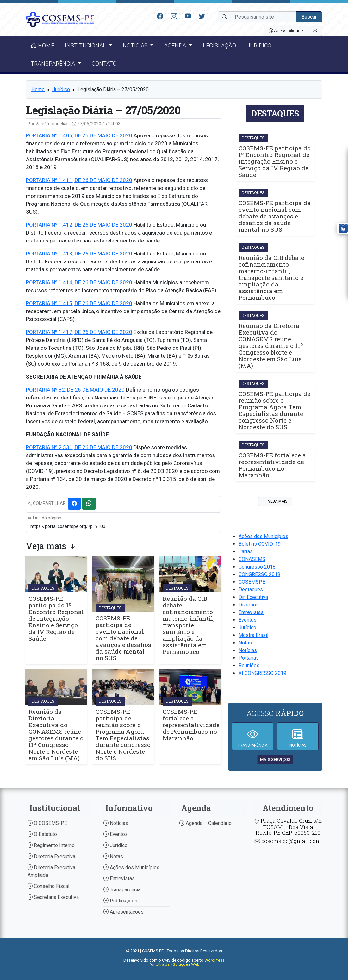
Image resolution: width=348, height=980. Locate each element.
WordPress (214, 960)
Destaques (251, 590)
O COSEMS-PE (47, 823)
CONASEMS (252, 559)
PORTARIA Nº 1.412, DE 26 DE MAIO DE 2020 (79, 225)
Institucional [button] (86, 45)
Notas (245, 643)
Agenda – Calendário (205, 823)
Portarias (249, 658)
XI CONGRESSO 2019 (262, 673)
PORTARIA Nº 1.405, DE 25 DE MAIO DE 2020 (79, 135)
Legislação (219, 45)
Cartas (246, 552)
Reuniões (249, 666)
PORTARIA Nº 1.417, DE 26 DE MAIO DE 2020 (79, 332)
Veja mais (275, 501)
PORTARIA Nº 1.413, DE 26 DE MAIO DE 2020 (79, 254)
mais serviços (275, 760)
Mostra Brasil (253, 635)
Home (42, 45)
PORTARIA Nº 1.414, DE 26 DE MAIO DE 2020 (79, 282)
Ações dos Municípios (263, 536)
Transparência (122, 890)
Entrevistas (251, 612)
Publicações (120, 901)
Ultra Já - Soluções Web (178, 964)
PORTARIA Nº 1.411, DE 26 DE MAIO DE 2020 (79, 180)
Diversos (249, 605)
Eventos (248, 620)
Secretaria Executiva (53, 897)
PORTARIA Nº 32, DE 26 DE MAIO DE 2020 (75, 390)
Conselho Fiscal (48, 886)
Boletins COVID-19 (260, 544)
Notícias (248, 650)
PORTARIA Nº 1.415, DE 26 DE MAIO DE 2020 (79, 303)
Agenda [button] (176, 45)
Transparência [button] (53, 63)
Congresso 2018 (257, 567)
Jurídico (259, 45)
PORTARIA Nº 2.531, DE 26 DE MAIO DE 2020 (79, 447)
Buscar (309, 17)
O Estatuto (42, 834)
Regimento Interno (51, 845)
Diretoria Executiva (51, 856)
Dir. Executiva (253, 597)
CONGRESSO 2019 (259, 574)
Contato (104, 63)
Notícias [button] (136, 45)
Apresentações (124, 912)
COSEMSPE (252, 582)
